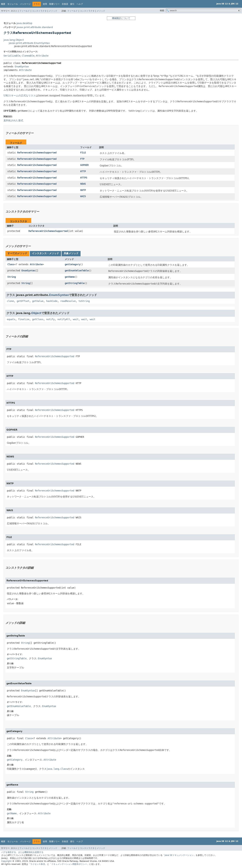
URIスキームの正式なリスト (20, 95)
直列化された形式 (13, 120)
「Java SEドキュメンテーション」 (179, 855)
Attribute (42, 56)
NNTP (83, 190)
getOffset (23, 301)
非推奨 (65, 4)
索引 (72, 4)
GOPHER (84, 165)
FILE (83, 153)
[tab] (17, 254)
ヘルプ (80, 4)
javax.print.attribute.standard (35, 27)
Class (11, 264)
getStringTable (75, 283)
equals (11, 319)
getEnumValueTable (77, 271)
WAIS (83, 196)
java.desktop (24, 23)
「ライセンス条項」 (38, 864)
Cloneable (28, 56)
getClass (38, 319)
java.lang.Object (14, 40)
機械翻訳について (121, 18)
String (12, 277)
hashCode (52, 301)
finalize (24, 319)
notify (50, 319)
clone (10, 301)
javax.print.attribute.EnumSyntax (29, 43)
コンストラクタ (39, 11)
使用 (45, 4)
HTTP (83, 171)
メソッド (53, 11)
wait (76, 319)
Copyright (6, 861)
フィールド (25, 11)
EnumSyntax (22, 67)
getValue (38, 301)
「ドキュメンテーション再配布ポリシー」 (69, 864)
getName (70, 277)
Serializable (12, 56)
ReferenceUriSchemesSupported (37, 153)
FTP (82, 159)
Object (36, 313)
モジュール (13, 4)
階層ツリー (54, 4)
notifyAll (64, 319)
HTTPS (84, 178)
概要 (3, 4)
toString (84, 301)
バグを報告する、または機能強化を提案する (22, 852)
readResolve (68, 301)
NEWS (83, 184)
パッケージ (25, 4)
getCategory (72, 264)
